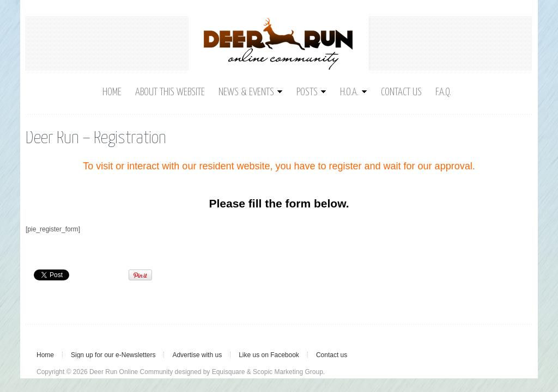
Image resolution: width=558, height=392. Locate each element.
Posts (311, 92)
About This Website (170, 92)
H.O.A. (354, 92)
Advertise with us (197, 355)
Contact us (401, 92)
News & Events (251, 92)
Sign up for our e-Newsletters (113, 355)
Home (112, 92)
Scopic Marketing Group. (289, 372)
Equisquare (229, 372)
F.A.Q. (443, 92)
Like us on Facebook (269, 355)
